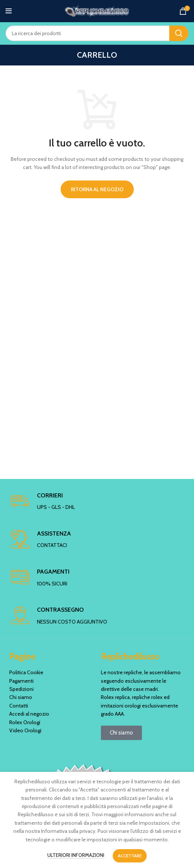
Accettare (130, 856)
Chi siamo (21, 697)
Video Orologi (25, 730)
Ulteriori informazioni (76, 855)
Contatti (19, 706)
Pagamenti (21, 681)
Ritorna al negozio (97, 189)
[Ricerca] (97, 33)
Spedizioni (21, 689)
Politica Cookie (26, 672)
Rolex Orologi (25, 722)
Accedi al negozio (29, 714)
